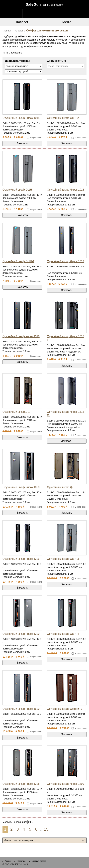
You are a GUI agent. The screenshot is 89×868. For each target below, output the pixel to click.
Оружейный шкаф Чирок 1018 (66, 190)
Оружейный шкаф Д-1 (16, 412)
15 (46, 829)
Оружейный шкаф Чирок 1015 (21, 118)
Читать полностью (12, 53)
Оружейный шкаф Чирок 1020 (21, 487)
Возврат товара (39, 861)
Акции (8, 861)
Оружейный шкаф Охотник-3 (65, 709)
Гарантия (21, 861)
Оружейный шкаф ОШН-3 (63, 559)
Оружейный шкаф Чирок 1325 (21, 559)
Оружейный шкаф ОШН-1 (18, 261)
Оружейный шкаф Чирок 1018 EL (66, 338)
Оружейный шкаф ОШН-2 (63, 118)
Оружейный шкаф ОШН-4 (63, 634)
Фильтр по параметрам (19, 840)
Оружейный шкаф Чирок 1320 (21, 634)
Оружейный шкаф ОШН (17, 190)
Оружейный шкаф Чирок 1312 (66, 261)
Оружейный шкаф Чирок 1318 (21, 336)
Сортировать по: (57, 61)
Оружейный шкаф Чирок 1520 (21, 709)
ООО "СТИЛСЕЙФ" (13, 864)
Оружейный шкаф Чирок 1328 (21, 784)
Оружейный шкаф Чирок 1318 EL (66, 414)
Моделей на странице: (15, 822)
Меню (67, 22)
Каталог (22, 22)
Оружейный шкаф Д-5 (61, 487)
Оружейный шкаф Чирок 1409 (66, 784)
